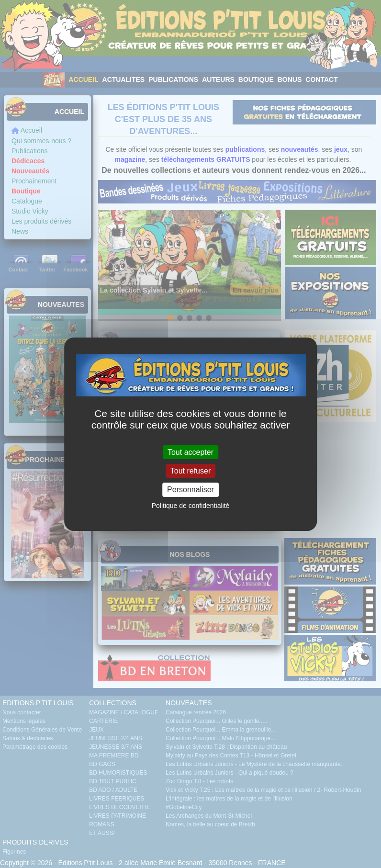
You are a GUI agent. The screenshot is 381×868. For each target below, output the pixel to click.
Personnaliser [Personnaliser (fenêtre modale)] (190, 490)
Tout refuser (190, 471)
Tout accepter (190, 452)
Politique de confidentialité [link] (191, 506)
